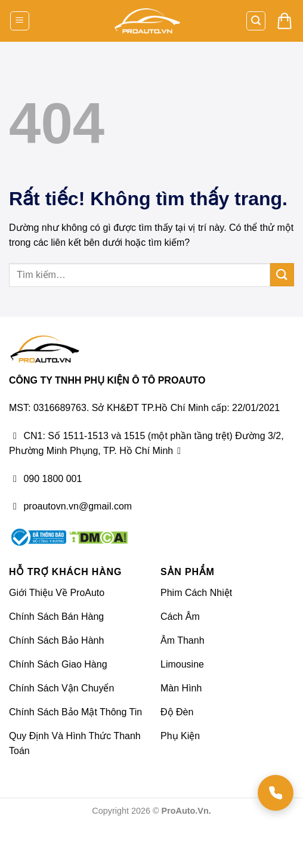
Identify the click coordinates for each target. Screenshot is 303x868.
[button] (20, 21)
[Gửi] (282, 275)
